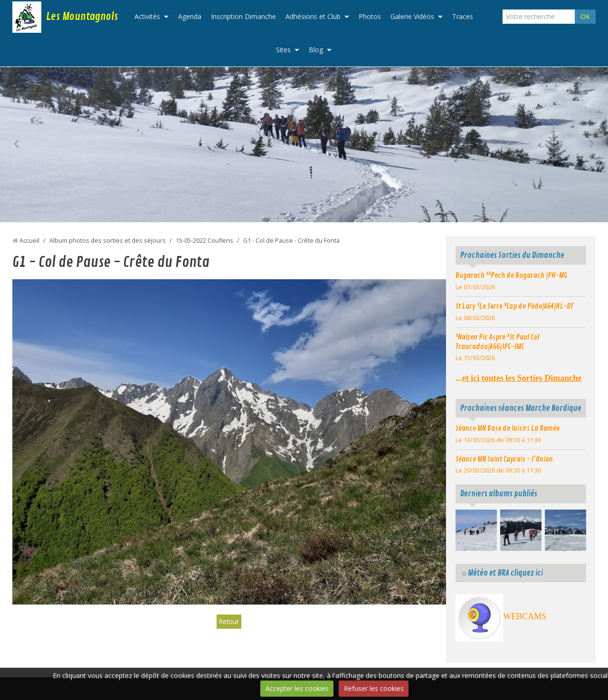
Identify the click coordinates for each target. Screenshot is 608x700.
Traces (463, 16)
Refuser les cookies (374, 688)
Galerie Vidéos (412, 16)
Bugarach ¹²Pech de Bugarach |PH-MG (511, 275)
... (518, 378)
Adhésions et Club (313, 16)
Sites (283, 50)
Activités (147, 16)
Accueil (29, 241)
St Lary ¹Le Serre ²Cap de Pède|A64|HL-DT (514, 306)
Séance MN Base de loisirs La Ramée (508, 428)
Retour (229, 621)
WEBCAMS (525, 616)
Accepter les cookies (297, 688)
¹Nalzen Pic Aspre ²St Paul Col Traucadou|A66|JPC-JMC (497, 342)
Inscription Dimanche (243, 16)
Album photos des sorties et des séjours (108, 241)
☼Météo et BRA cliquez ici (501, 573)
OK (585, 16)
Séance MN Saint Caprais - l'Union (504, 459)
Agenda (190, 16)
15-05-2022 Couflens (204, 241)
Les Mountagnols (82, 17)
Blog (316, 50)
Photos (370, 16)
